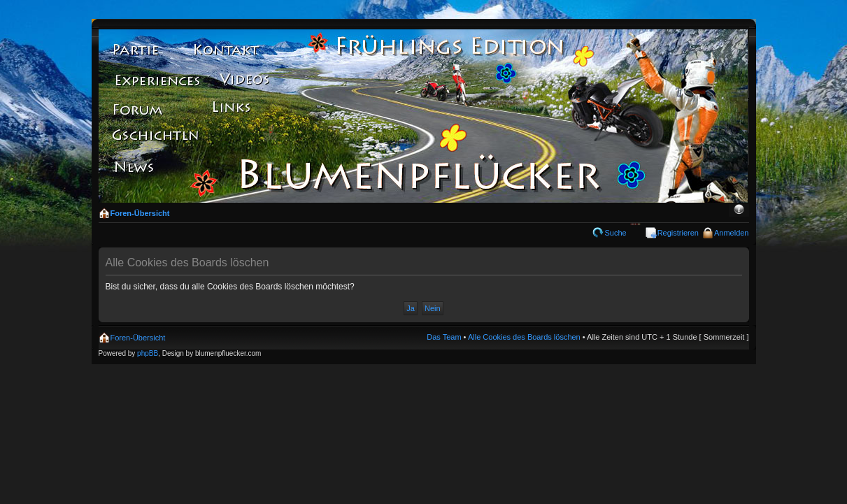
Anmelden (732, 233)
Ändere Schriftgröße (739, 210)
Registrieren (678, 233)
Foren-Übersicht (140, 213)
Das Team (444, 337)
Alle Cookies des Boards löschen (524, 337)
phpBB (148, 353)
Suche (615, 233)
